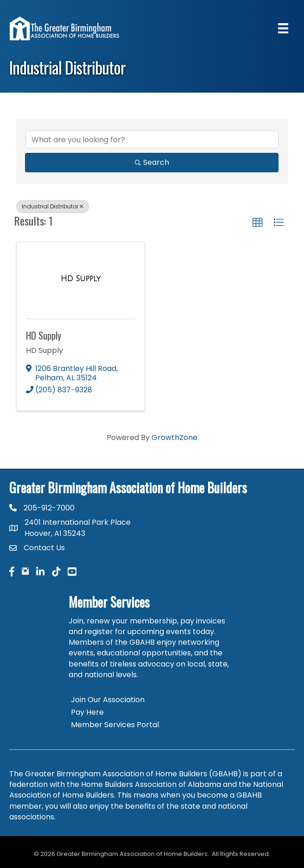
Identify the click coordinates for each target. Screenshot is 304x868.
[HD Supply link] (81, 279)
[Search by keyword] (152, 139)
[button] (258, 223)
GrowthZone (174, 437)
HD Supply (44, 335)
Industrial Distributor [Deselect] (53, 206)
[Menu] (283, 28)
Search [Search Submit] (152, 162)
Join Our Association (108, 700)
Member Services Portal (115, 725)
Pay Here (87, 712)
